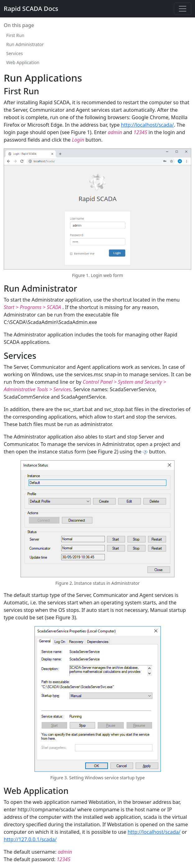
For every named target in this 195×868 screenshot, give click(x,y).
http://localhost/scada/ (147, 125)
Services (14, 53)
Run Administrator (25, 44)
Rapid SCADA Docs (31, 9)
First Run (15, 35)
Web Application (23, 62)
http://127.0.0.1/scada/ (30, 839)
